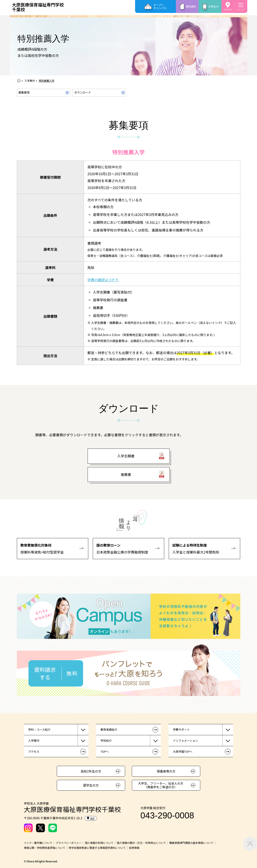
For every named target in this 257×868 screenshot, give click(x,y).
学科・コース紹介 (39, 730)
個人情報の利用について (99, 843)
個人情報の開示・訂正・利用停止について (141, 843)
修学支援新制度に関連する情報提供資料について (97, 848)
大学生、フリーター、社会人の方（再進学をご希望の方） (161, 785)
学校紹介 (106, 741)
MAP (91, 818)
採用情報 (134, 848)
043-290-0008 (167, 815)
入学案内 (30, 81)
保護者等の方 (166, 771)
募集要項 (24, 92)
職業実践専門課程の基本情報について (191, 843)
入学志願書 (126, 456)
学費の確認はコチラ (103, 280)
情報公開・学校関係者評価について (45, 848)
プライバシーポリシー (69, 843)
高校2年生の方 (91, 771)
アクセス (228, 9)
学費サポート (181, 730)
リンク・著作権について (38, 843)
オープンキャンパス (160, 6)
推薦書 (126, 474)
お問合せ (214, 6)
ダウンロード (83, 92)
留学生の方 (91, 785)
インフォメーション (185, 741)
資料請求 (191, 6)
